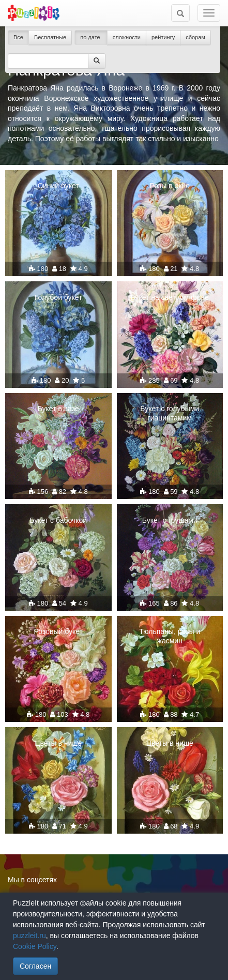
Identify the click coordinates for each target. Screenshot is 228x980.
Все (18, 37)
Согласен (35, 966)
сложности (127, 37)
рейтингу (163, 37)
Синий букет (58, 186)
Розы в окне (170, 186)
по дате (91, 37)
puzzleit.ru (29, 936)
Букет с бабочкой (58, 520)
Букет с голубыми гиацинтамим (170, 413)
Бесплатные (50, 37)
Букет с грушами (170, 520)
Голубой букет (58, 297)
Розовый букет (58, 631)
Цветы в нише (58, 743)
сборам (195, 37)
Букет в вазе (58, 409)
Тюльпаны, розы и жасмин (170, 636)
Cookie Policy (35, 946)
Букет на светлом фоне (170, 297)
